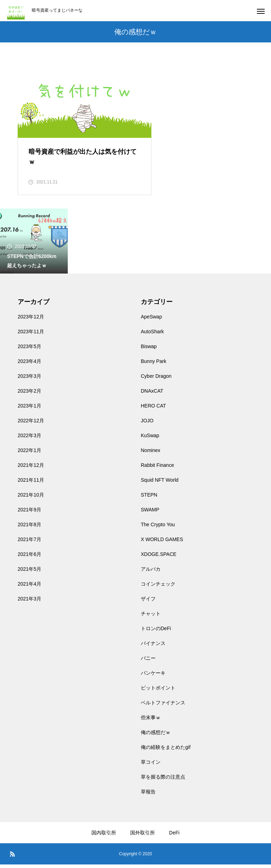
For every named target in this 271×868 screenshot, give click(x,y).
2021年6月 (29, 558)
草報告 (148, 795)
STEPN (149, 498)
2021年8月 (29, 528)
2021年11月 (31, 483)
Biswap (149, 350)
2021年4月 (29, 587)
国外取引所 (143, 836)
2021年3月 (29, 602)
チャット (151, 617)
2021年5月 (29, 573)
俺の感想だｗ (156, 736)
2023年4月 (29, 365)
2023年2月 (29, 394)
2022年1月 (29, 454)
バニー (148, 662)
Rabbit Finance (157, 469)
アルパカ (151, 573)
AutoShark (152, 335)
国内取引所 (104, 836)
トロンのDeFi (156, 632)
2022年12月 (31, 424)
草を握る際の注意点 (163, 780)
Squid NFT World (160, 483)
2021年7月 (29, 543)
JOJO (147, 424)
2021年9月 (29, 513)
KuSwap (150, 439)
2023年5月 (29, 350)
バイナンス (153, 647)
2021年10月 (31, 498)
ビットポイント (158, 691)
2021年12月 (31, 469)
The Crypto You (158, 528)
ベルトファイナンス (163, 706)
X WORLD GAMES (162, 543)
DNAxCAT (152, 394)
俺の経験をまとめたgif (166, 751)
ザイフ (148, 602)
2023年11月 (31, 335)
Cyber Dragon (156, 380)
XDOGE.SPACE (159, 558)
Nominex (150, 454)
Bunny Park (153, 365)
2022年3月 (29, 439)
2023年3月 (29, 380)
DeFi (174, 836)
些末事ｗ (151, 721)
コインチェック (158, 587)
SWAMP (150, 513)
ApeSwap (151, 320)
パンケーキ (153, 676)
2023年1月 (29, 409)
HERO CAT (153, 409)
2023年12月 (31, 320)
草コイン (151, 766)
